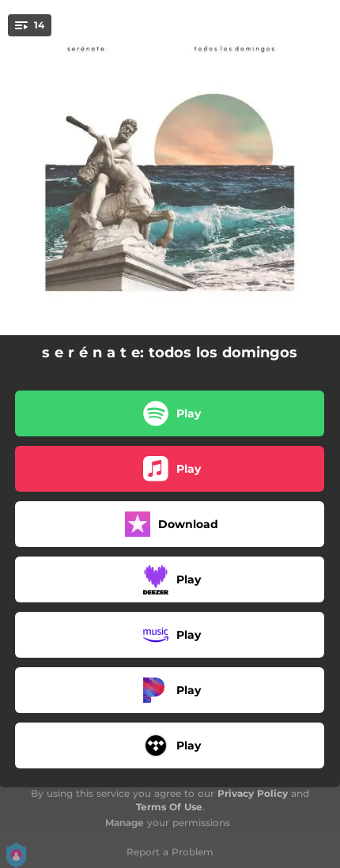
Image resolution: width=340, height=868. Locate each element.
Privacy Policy (253, 793)
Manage (125, 823)
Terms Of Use (169, 807)
